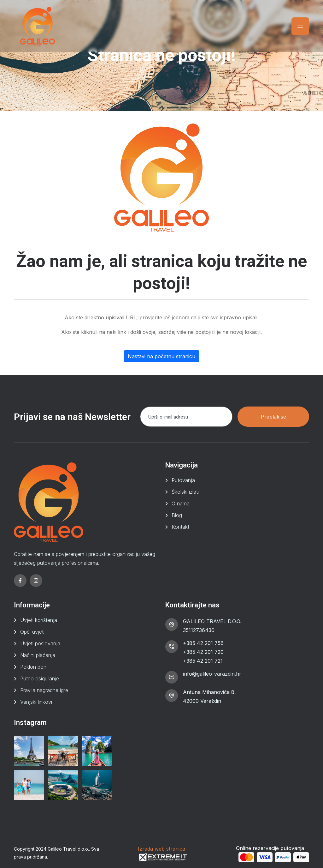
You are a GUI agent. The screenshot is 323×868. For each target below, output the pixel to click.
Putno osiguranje (40, 678)
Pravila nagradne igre (44, 690)
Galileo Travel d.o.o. (68, 849)
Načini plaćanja (38, 655)
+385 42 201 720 (203, 652)
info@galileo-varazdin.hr (212, 674)
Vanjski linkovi (36, 702)
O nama (181, 503)
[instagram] (36, 581)
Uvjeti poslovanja (40, 643)
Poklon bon (33, 667)
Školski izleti (185, 492)
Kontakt (180, 527)
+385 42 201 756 (203, 643)
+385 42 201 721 (203, 661)
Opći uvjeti (32, 632)
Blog (177, 515)
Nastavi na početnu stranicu (161, 356)
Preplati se (273, 417)
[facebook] (20, 581)
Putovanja (183, 480)
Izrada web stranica (161, 849)
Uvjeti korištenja (39, 620)
